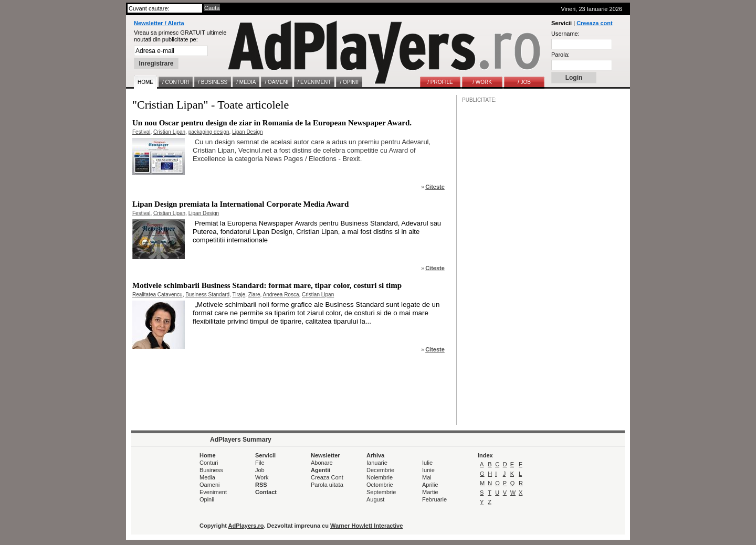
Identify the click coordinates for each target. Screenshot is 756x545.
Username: (565, 34)
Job (260, 470)
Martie (430, 492)
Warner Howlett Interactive (366, 526)
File (260, 463)
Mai (427, 477)
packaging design (209, 132)
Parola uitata (327, 485)
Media (207, 477)
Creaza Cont (327, 477)
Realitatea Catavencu (157, 295)
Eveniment (213, 492)
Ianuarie (377, 463)
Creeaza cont (594, 23)
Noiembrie (380, 477)
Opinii (207, 499)
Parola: (560, 55)
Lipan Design (247, 132)
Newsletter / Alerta (159, 23)
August (375, 499)
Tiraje (239, 295)
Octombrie (380, 485)
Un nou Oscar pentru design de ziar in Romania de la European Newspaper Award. (272, 123)
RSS (261, 485)
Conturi (209, 463)
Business (211, 470)
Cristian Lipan (169, 132)
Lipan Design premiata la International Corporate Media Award (240, 204)
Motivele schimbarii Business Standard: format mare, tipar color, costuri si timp (267, 285)
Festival (141, 132)
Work (262, 477)
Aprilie (430, 485)
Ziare (254, 295)
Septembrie (381, 492)
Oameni (210, 485)
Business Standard (207, 295)
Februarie (434, 499)
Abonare (322, 463)
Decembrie (380, 470)
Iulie (427, 463)
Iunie (428, 470)
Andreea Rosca (281, 295)
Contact (266, 492)
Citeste (435, 187)
